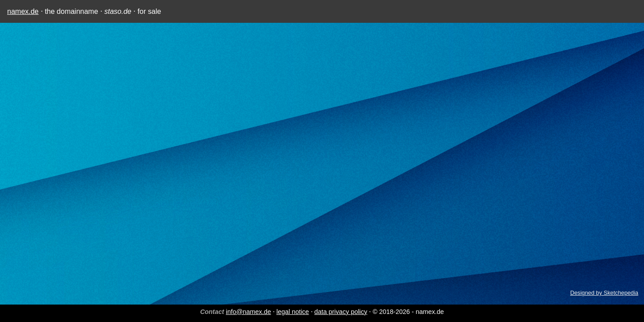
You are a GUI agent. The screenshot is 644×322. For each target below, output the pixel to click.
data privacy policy (341, 312)
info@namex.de (248, 312)
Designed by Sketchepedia (604, 293)
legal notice (293, 312)
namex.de (23, 11)
